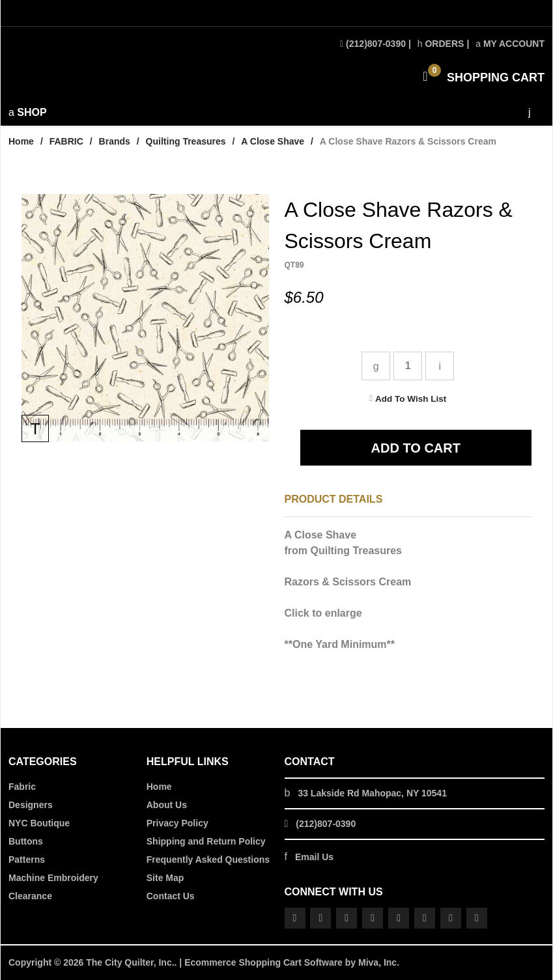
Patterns (27, 860)
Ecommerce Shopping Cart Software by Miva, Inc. (292, 962)
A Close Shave (273, 141)
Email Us (314, 857)
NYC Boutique (39, 823)
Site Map (165, 878)
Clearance (30, 896)
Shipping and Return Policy (206, 841)
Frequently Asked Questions (208, 860)
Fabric (22, 787)
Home (21, 141)
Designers (31, 805)
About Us (167, 805)
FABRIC (66, 141)
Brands (115, 141)
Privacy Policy (177, 823)
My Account (510, 44)
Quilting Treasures (186, 141)
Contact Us (171, 896)
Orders (441, 44)
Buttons (26, 841)
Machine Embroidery (53, 878)
